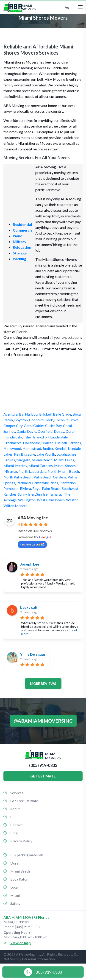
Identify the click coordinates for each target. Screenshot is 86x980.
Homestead (32, 448)
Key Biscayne (25, 454)
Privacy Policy (21, 841)
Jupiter (48, 448)
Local (14, 887)
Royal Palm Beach (46, 488)
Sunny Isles (26, 494)
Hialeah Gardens (68, 443)
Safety (15, 903)
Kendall (61, 448)
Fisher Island (32, 437)
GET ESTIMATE (43, 776)
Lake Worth (46, 454)
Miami (9, 466)
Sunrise (42, 494)
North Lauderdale (32, 471)
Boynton (21, 420)
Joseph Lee (30, 564)
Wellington (27, 500)
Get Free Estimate (24, 801)
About (15, 809)
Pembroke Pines (45, 483)
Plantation (68, 483)
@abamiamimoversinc (43, 720)
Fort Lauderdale (55, 437)
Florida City (13, 437)
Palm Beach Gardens (50, 477)
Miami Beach (42, 460)
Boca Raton (19, 879)
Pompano (11, 488)
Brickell (45, 414)
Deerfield (45, 431)
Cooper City (13, 426)
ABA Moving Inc (33, 518)
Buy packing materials (27, 855)
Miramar (10, 471)
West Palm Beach (51, 500)
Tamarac (56, 494)
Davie (32, 431)
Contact (17, 825)
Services (17, 793)
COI (13, 817)
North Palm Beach (18, 477)
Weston (72, 500)
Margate (23, 460)
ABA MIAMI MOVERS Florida (26, 917)
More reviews (43, 684)
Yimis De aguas (33, 654)
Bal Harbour (29, 414)
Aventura (11, 414)
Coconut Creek (41, 420)
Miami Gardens (41, 466)
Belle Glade (62, 414)
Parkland (24, 483)
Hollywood (12, 448)
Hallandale (31, 443)
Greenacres (12, 443)
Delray (59, 431)
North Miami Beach (63, 471)
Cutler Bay (53, 426)
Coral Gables (34, 426)
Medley (21, 466)
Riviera (25, 488)
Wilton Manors (15, 506)
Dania (21, 431)
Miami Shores (65, 466)
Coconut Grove (66, 420)
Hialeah (47, 443)
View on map (21, 943)
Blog (14, 833)
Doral (70, 431)
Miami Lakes (64, 460)
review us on (32, 544)
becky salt (29, 607)
